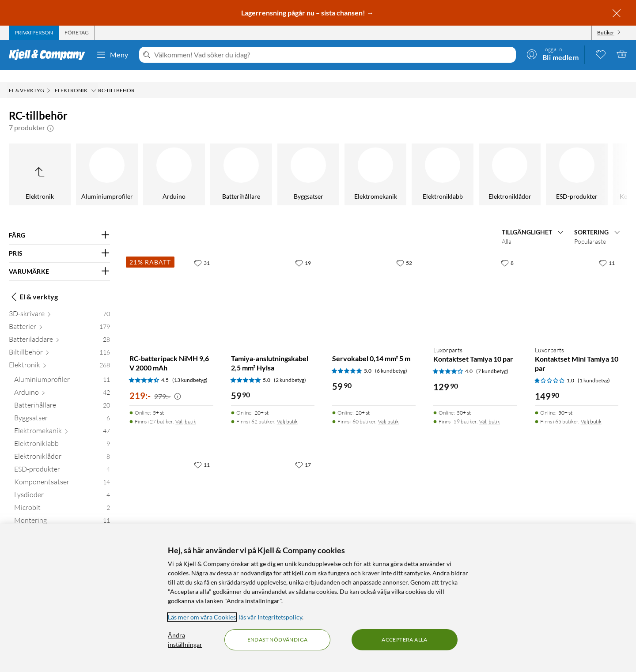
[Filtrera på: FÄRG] (59, 223)
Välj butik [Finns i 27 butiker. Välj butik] (186, 409)
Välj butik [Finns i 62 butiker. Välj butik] (287, 409)
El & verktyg (33, 284)
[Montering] (126, 162)
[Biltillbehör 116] (59, 342)
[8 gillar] (507, 250)
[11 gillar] (607, 250)
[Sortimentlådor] (462, 162)
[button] (50, 115)
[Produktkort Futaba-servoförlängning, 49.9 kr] (171, 486)
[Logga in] (553, 54)
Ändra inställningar (185, 640)
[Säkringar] (529, 162)
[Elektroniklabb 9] (62, 433)
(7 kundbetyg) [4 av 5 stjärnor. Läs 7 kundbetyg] (492, 359)
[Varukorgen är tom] (622, 54)
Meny (112, 55)
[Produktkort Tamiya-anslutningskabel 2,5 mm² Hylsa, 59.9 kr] (273, 284)
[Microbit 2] (62, 497)
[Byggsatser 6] (62, 407)
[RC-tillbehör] (395, 162)
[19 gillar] (303, 250)
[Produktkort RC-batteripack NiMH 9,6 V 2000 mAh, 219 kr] (171, 284)
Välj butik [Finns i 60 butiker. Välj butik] (388, 409)
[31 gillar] (202, 250)
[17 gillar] (303, 452)
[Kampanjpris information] (178, 384)
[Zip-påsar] (596, 162)
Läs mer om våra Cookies (202, 617)
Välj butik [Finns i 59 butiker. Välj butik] (490, 409)
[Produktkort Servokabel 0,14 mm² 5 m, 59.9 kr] (374, 284)
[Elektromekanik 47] (62, 420)
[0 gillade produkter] (601, 54)
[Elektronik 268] (59, 354)
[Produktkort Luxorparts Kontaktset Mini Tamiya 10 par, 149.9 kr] (577, 284)
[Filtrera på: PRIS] (59, 241)
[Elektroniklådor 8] (62, 446)
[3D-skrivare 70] (59, 303)
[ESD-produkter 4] (62, 459)
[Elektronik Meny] (94, 78)
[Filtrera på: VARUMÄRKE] (59, 259)
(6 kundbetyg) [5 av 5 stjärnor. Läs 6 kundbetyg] (391, 358)
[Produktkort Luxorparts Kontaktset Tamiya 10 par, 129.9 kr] (475, 284)
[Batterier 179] (59, 316)
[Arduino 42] (62, 382)
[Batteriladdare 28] (59, 329)
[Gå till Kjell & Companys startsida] (50, 55)
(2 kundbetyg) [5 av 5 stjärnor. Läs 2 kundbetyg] (290, 368)
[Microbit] (59, 162)
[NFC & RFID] (328, 162)
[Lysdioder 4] (62, 484)
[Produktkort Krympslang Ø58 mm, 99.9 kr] (273, 486)
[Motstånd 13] (62, 523)
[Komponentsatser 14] (62, 471)
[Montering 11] (62, 510)
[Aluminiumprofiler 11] (62, 369)
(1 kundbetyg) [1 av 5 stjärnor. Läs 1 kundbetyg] (594, 368)
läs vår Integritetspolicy (270, 617)
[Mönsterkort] (261, 162)
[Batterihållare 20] (62, 395)
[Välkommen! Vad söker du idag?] (333, 55)
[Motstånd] (193, 162)
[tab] (34, 33)
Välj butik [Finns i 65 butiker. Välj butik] (591, 409)
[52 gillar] (404, 250)
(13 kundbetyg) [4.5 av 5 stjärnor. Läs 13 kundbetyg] (190, 368)
